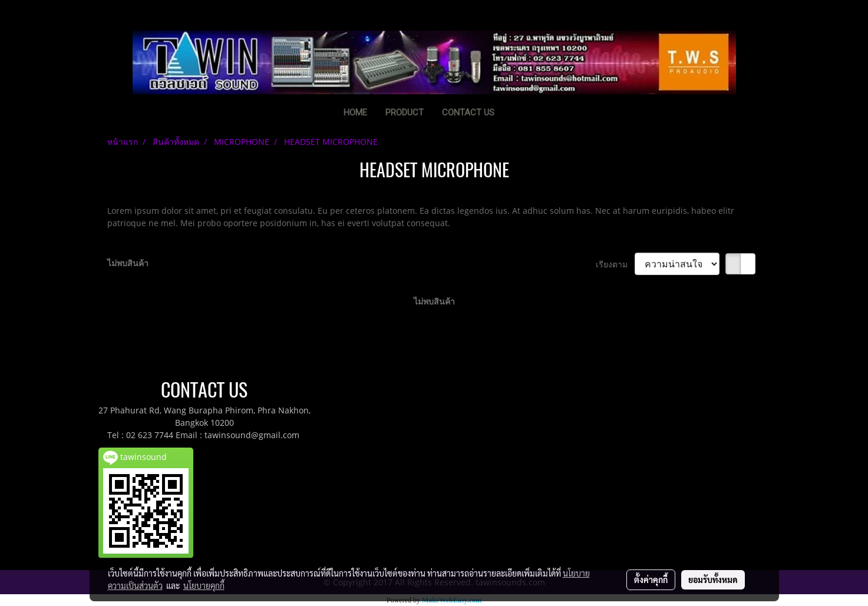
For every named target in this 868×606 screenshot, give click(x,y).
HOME (355, 112)
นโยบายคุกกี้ (204, 585)
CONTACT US (468, 112)
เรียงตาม (615, 264)
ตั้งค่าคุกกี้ (651, 579)
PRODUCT (405, 112)
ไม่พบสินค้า (128, 263)
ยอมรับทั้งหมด (713, 579)
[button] (522, 114)
